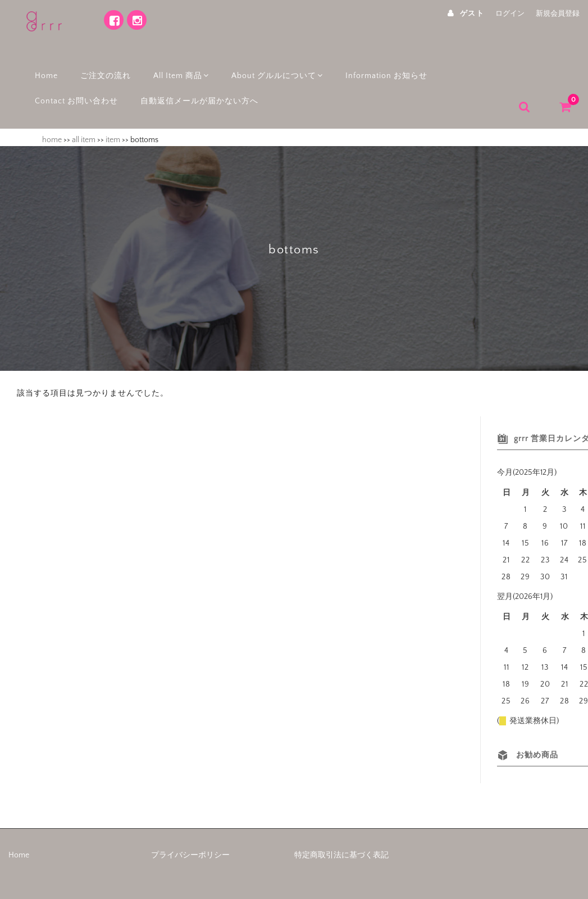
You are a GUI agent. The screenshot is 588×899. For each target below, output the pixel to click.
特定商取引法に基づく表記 (341, 844)
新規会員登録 (558, 13)
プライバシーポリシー (190, 844)
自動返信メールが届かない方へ (195, 94)
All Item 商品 (179, 69)
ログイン (510, 13)
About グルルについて (277, 69)
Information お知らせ (388, 69)
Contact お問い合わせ (72, 94)
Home (42, 69)
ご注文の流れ (102, 69)
